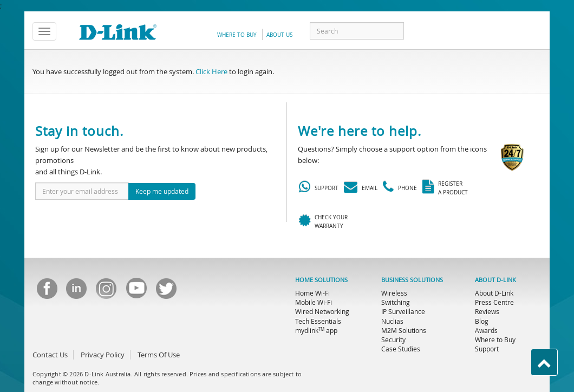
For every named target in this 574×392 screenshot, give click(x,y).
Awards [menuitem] (486, 330)
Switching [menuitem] (396, 302)
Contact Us (50, 355)
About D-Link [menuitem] (494, 293)
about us (279, 35)
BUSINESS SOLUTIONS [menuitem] (412, 280)
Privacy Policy (103, 355)
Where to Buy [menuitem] (495, 339)
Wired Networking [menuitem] (322, 311)
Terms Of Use (159, 355)
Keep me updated (162, 191)
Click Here (211, 71)
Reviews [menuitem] (487, 311)
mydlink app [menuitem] (316, 330)
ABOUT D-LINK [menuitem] (495, 280)
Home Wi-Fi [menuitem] (312, 293)
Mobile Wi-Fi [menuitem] (314, 302)
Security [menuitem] (393, 339)
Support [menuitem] (487, 349)
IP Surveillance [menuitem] (403, 311)
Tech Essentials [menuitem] (318, 321)
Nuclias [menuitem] (392, 321)
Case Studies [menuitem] (401, 349)
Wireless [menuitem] (394, 293)
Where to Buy (237, 35)
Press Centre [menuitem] (494, 302)
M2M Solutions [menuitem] (404, 330)
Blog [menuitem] (482, 321)
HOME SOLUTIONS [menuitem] (321, 280)
